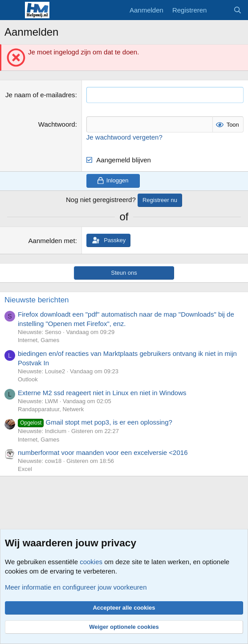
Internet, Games (39, 340)
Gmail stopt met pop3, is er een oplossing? (95, 422)
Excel (25, 469)
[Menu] (12, 10)
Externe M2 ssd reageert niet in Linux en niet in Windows (102, 393)
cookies (91, 562)
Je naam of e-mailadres (40, 95)
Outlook (28, 379)
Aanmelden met (52, 241)
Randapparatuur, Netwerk (51, 409)
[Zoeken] (238, 10)
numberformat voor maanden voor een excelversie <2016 (103, 452)
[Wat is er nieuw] (220, 10)
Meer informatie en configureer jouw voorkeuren (76, 587)
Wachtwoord (57, 124)
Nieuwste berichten (37, 300)
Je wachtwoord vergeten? (124, 137)
